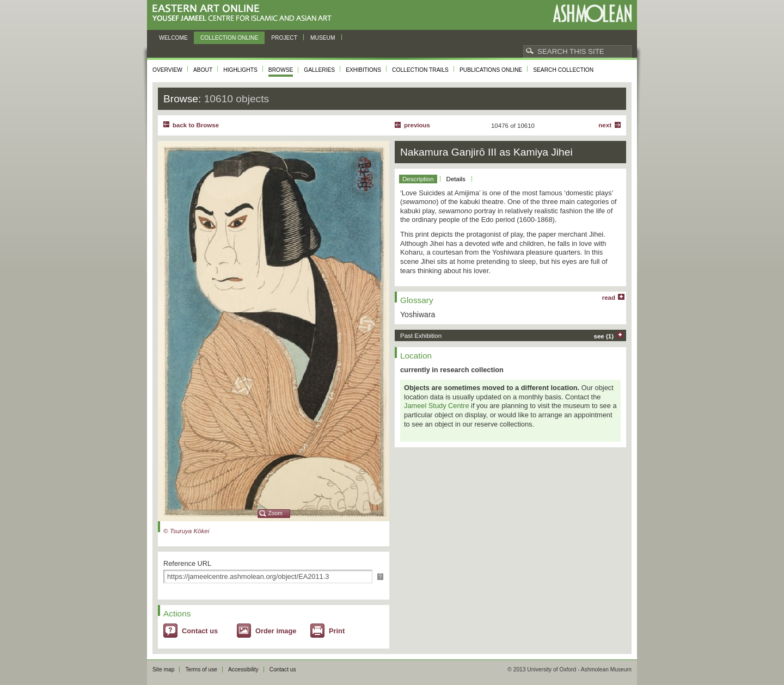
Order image (276, 631)
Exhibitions (363, 70)
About (203, 70)
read (609, 298)
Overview (167, 70)
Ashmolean (592, 13)
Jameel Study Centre (437, 406)
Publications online (491, 70)
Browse (281, 70)
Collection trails (420, 70)
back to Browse (196, 125)
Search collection (563, 70)
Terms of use (201, 669)
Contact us (200, 631)
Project (284, 38)
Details (456, 179)
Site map (163, 669)
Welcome (173, 38)
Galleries (319, 70)
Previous (417, 125)
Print (337, 631)
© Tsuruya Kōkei (186, 531)
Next (605, 125)
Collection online (229, 38)
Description (418, 179)
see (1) (604, 336)
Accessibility (243, 669)
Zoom (275, 513)
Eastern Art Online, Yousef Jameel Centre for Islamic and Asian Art (245, 13)
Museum (323, 38)
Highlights (240, 70)
